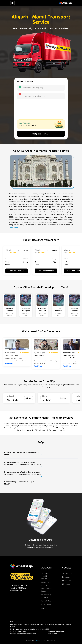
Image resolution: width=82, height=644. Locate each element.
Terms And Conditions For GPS (45, 576)
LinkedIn (66, 577)
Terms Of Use (46, 601)
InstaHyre (67, 584)
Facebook (67, 573)
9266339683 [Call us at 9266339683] (52, 634)
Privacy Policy (46, 582)
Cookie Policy (46, 605)
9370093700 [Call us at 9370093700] (44, 629)
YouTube (67, 581)
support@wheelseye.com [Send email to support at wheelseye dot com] (24, 629)
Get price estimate (41, 134)
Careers (44, 608)
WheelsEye (39, 640)
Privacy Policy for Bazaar (46, 596)
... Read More (14, 227)
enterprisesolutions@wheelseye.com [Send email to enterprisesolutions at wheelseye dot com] (23, 634)
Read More (9, 363)
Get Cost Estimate (17, 271)
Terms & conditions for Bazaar (46, 588)
